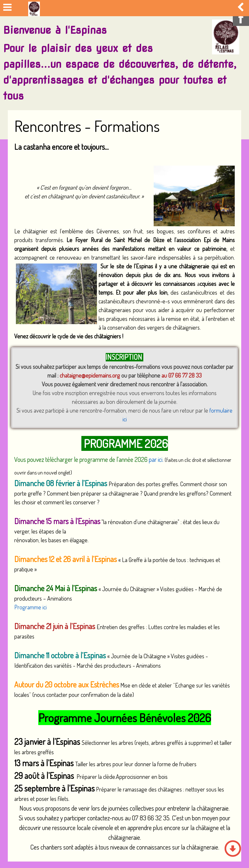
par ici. (157, 459)
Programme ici (30, 607)
